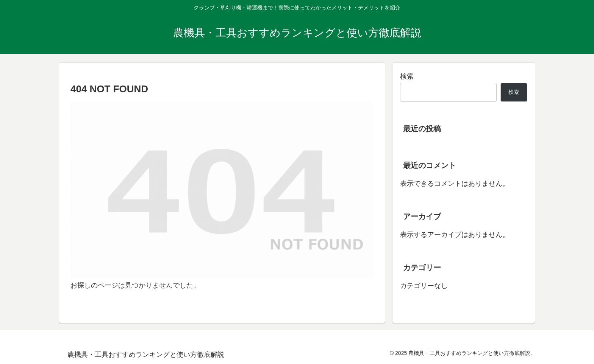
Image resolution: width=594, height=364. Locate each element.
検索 (407, 76)
